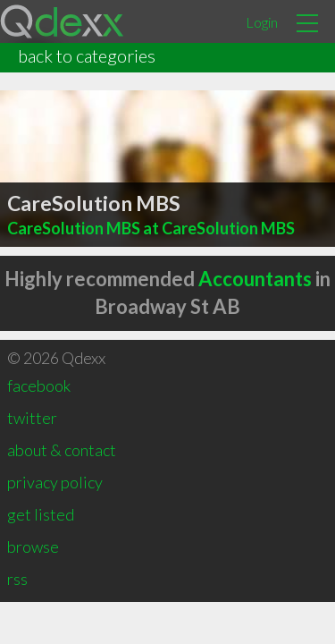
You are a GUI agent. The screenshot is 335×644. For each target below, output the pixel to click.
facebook (39, 386)
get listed (41, 514)
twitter (32, 418)
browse (33, 547)
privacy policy (55, 482)
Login (262, 22)
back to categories (87, 55)
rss (17, 579)
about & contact (62, 450)
